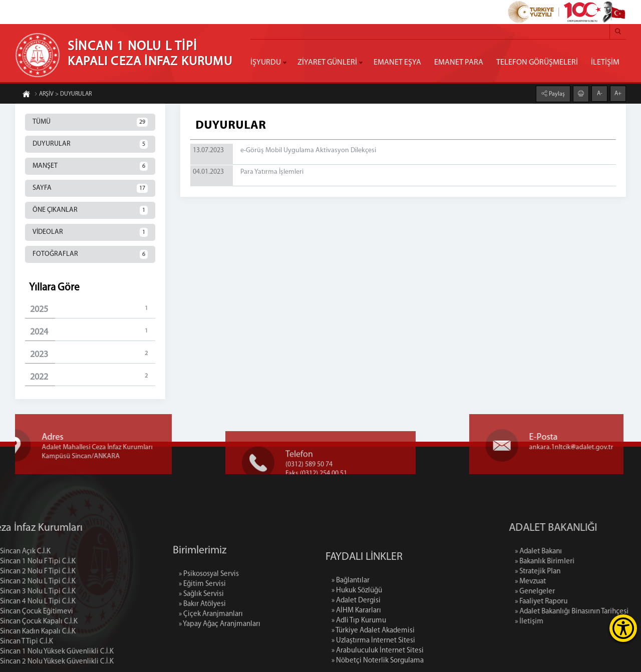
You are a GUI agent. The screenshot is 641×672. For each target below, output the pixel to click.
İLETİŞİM (605, 63)
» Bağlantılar (351, 622)
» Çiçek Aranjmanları (211, 647)
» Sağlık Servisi (201, 627)
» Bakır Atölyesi (202, 637)
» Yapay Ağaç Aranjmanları (220, 657)
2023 (93, 354)
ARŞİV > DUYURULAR (63, 95)
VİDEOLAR (90, 232)
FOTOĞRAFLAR (90, 254)
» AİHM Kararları (356, 652)
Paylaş (556, 94)
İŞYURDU (266, 63)
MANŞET (90, 166)
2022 (93, 377)
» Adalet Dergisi (356, 642)
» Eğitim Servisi (202, 617)
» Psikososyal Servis (209, 607)
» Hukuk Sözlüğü (357, 632)
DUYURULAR (90, 144)
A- (600, 93)
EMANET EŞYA (397, 63)
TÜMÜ (90, 122)
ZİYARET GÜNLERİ (327, 63)
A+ (618, 93)
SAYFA (90, 188)
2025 (93, 309)
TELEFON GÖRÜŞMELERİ (537, 63)
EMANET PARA (459, 63)
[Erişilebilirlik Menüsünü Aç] (623, 628)
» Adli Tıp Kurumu (359, 662)
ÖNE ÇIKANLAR (90, 210)
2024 (93, 332)
